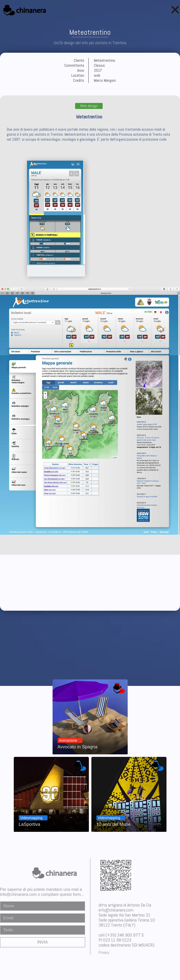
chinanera (107, 895)
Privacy (104, 952)
